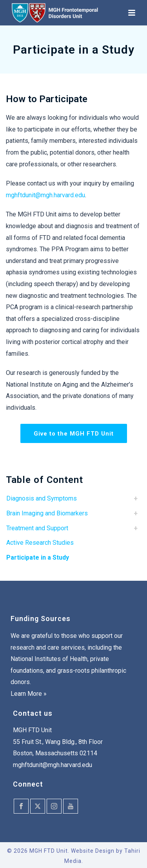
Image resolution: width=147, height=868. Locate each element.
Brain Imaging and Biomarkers (47, 513)
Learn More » (29, 694)
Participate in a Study (38, 557)
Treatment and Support (37, 528)
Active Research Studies (40, 543)
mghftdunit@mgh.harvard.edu (45, 195)
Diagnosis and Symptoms (42, 498)
